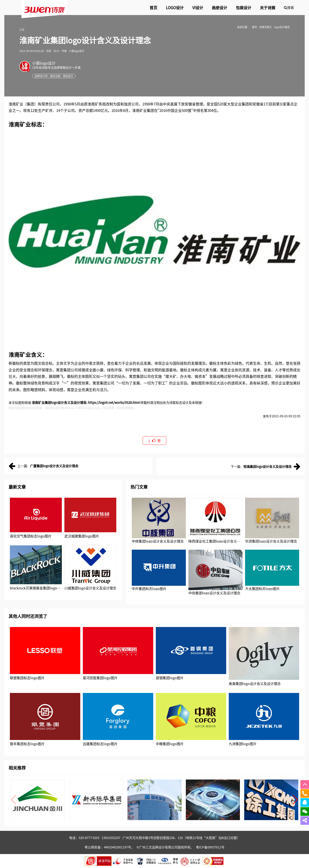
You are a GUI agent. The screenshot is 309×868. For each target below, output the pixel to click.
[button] (295, 800)
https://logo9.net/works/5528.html (114, 402)
